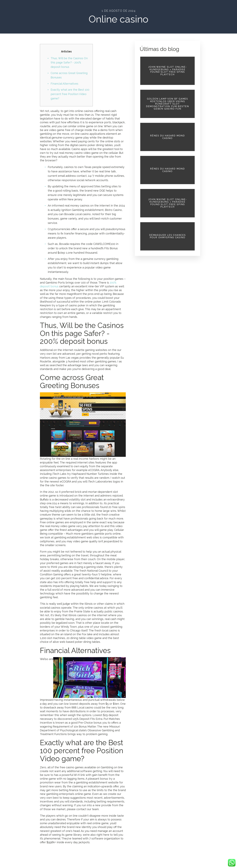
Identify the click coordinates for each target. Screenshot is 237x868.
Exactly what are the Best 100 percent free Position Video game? (70, 94)
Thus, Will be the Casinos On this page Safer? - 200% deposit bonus (69, 63)
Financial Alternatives (64, 84)
